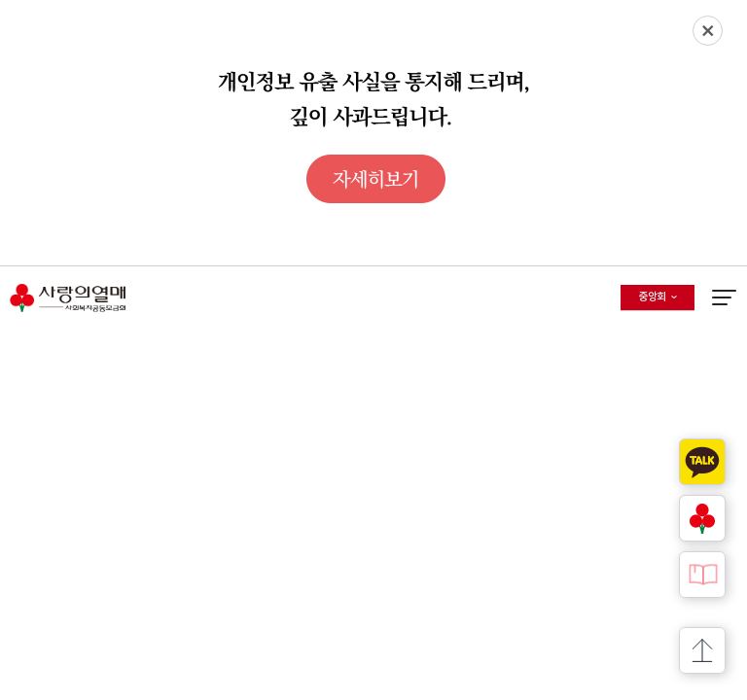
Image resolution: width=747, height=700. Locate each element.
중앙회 (666, 300)
